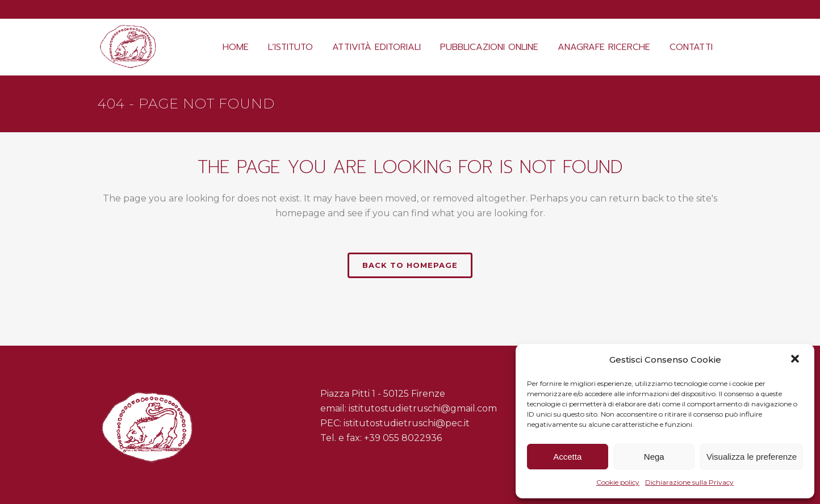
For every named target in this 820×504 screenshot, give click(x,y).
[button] (796, 360)
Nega (654, 457)
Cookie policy (618, 482)
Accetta (567, 457)
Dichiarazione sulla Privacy (689, 482)
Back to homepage (410, 265)
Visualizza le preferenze (752, 457)
